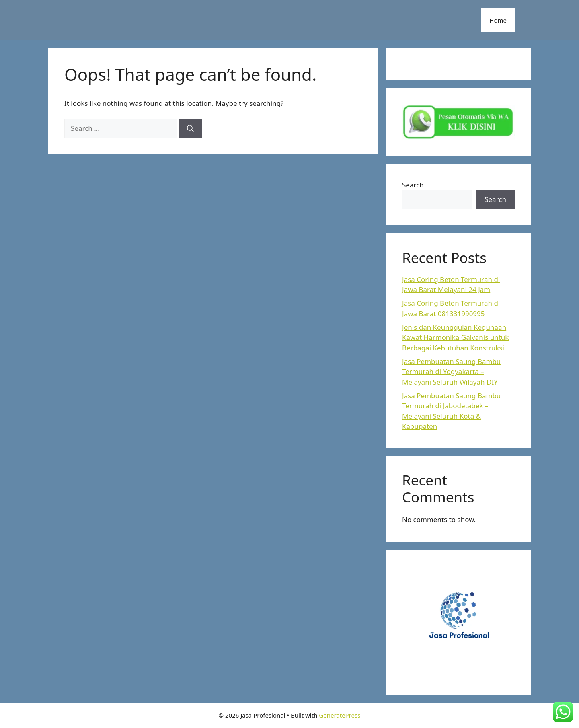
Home (498, 20)
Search (413, 185)
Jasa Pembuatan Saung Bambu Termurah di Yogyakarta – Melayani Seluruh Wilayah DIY (451, 372)
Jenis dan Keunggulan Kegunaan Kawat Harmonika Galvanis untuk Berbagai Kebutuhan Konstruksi (455, 337)
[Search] (190, 128)
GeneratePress (340, 715)
